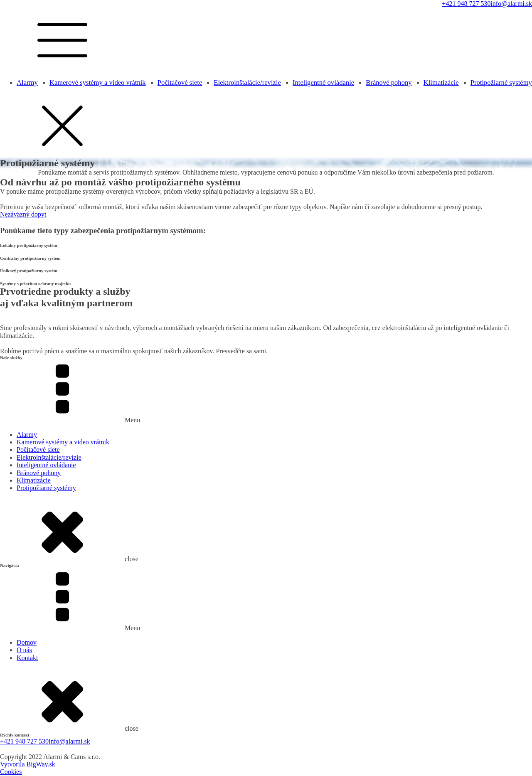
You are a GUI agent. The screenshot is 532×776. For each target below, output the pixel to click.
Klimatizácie (441, 83)
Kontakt (27, 658)
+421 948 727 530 (466, 4)
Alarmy (27, 83)
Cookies (11, 772)
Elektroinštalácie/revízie (247, 83)
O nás (24, 650)
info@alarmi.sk (511, 4)
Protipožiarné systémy (501, 83)
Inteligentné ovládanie (323, 83)
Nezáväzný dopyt (23, 214)
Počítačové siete (180, 83)
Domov (27, 642)
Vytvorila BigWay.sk (28, 764)
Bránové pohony (389, 83)
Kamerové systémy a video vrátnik (98, 83)
